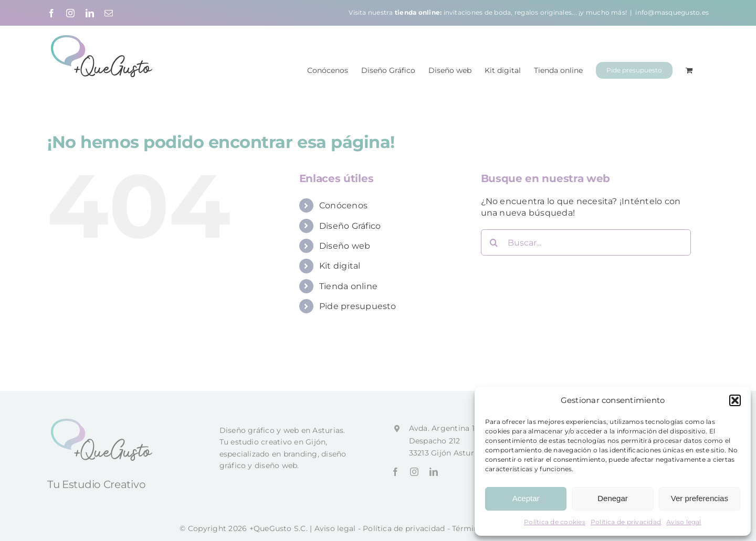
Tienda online (348, 286)
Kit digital (340, 265)
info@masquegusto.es (672, 12)
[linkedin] (434, 476)
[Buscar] (494, 242)
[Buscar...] (586, 242)
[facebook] (395, 476)
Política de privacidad (626, 522)
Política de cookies (555, 522)
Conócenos (343, 205)
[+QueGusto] (103, 425)
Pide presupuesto (358, 306)
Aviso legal (684, 522)
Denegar (613, 498)
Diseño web (345, 245)
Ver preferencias (700, 498)
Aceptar (526, 498)
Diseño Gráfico (350, 225)
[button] (735, 400)
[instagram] (414, 476)
